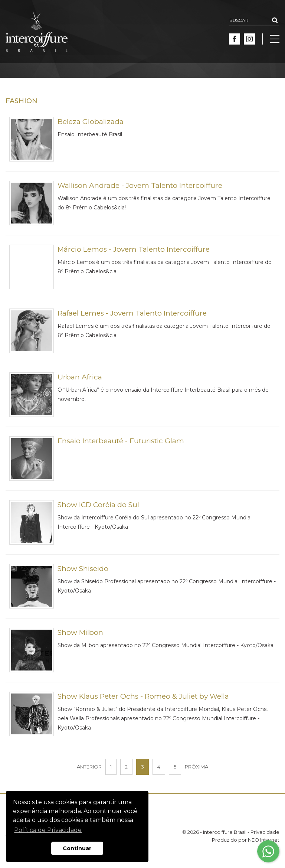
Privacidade (265, 832)
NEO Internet (264, 840)
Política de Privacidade (48, 830)
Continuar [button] (77, 848)
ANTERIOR (89, 767)
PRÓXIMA (196, 767)
